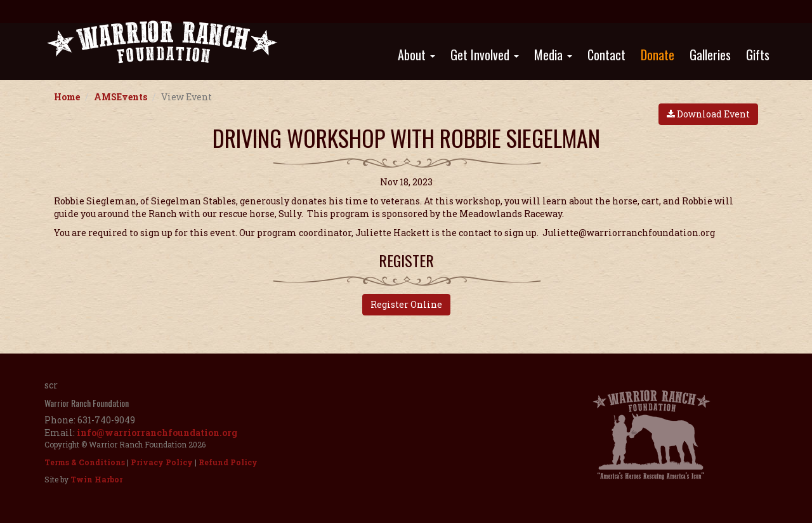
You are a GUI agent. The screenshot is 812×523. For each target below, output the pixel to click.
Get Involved (485, 55)
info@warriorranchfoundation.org (157, 433)
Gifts (758, 55)
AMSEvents (121, 97)
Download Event (708, 114)
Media (553, 55)
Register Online (406, 304)
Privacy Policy (162, 462)
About (416, 55)
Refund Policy (228, 462)
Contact (606, 55)
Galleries (710, 55)
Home (67, 97)
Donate (658, 55)
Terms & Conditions (85, 462)
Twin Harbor (96, 479)
